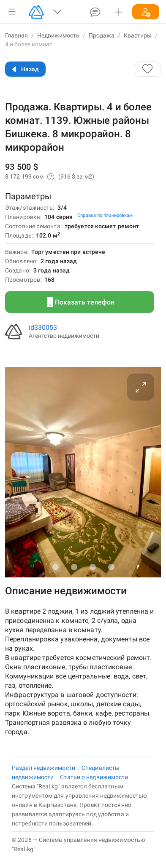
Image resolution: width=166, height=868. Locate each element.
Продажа (102, 35)
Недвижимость (58, 35)
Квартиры (138, 35)
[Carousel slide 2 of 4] (74, 567)
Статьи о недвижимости (94, 777)
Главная (16, 35)
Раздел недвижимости (44, 768)
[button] (12, 12)
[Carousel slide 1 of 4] (55, 567)
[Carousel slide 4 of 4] (111, 567)
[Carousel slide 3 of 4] (93, 567)
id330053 (43, 327)
